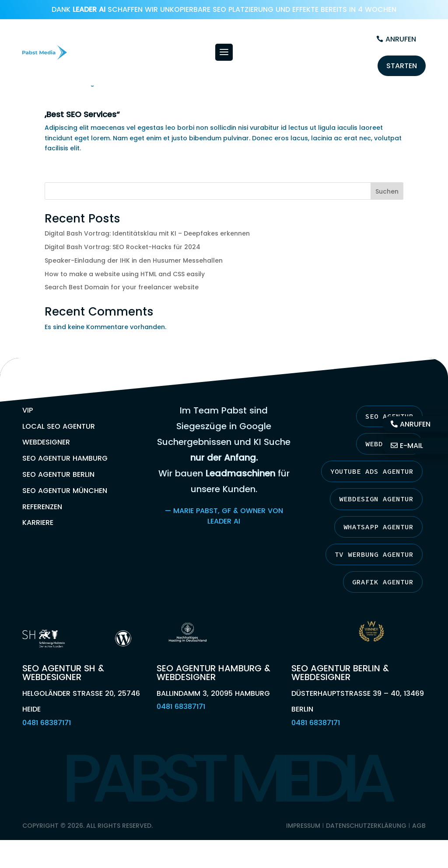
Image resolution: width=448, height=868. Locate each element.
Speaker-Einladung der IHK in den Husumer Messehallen (134, 260)
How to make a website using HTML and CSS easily (125, 274)
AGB (419, 826)
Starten (402, 66)
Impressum (303, 826)
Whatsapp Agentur (378, 527)
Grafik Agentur (383, 582)
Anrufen (401, 39)
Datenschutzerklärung (366, 826)
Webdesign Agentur (376, 499)
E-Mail (411, 446)
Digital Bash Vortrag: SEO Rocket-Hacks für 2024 (122, 247)
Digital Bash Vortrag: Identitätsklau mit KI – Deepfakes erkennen (147, 233)
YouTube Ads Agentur (372, 471)
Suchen (387, 191)
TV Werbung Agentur (374, 554)
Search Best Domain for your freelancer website (122, 287)
